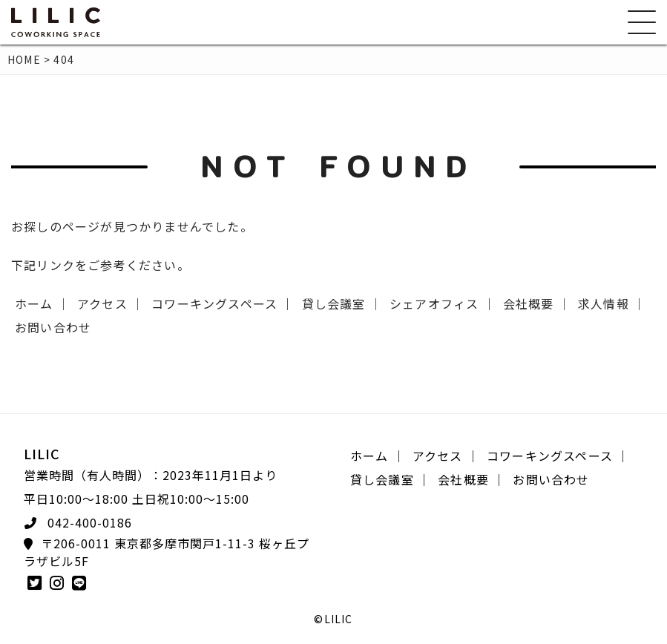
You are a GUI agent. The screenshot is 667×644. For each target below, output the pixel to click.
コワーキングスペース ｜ (223, 303)
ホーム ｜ (42, 303)
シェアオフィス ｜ (443, 303)
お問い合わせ (53, 327)
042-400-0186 (90, 522)
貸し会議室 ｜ (342, 303)
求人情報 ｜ (612, 303)
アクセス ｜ (111, 303)
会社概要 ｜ (537, 303)
